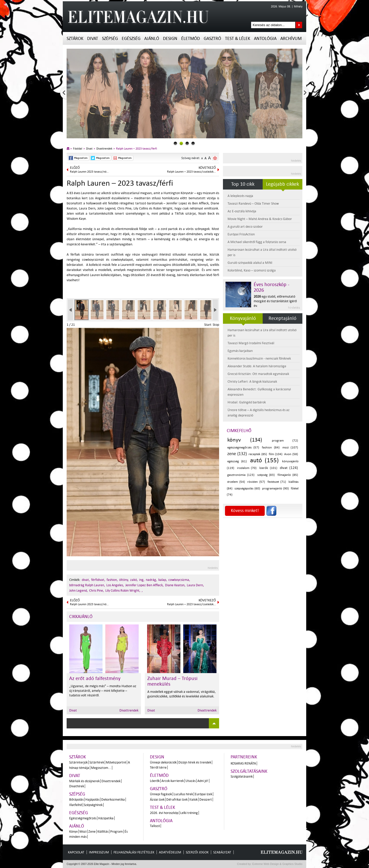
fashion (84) (271, 448)
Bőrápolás (76, 799)
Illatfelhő (76, 805)
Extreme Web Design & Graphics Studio (277, 864)
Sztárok (75, 39)
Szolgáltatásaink (249, 771)
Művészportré (116, 762)
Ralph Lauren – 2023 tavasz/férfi (137, 149)
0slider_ (175, 143)
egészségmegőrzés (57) (243, 448)
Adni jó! (203, 781)
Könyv (73, 832)
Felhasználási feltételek (134, 852)
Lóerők (155, 781)
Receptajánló (283, 318)
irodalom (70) (247, 468)
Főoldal (78, 149)
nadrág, (151, 580)
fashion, (112, 580)
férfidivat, (98, 580)
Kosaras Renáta (243, 763)
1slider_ (181, 143)
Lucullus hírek (183, 794)
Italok (193, 799)
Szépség (110, 39)
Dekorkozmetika (113, 799)
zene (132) (237, 454)
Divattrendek (104, 149)
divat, (86, 580)
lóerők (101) (268, 468)
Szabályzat (222, 852)
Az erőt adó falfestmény (95, 678)
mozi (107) (290, 448)
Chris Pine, (97, 590)
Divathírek (77, 786)
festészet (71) (277, 482)
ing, (142, 580)
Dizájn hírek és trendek (195, 762)
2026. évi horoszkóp (164, 813)
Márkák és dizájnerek (84, 781)
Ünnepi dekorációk (163, 762)
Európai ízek (203, 794)
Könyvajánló (243, 318)
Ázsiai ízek (157, 799)
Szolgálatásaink (242, 776)
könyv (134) (245, 440)
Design (170, 39)
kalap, (163, 580)
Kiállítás (103, 832)
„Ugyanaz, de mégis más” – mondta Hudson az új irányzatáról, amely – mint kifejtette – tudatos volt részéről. (103, 691)
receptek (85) (258, 454)
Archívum (291, 39)
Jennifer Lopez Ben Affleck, (145, 585)
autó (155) (265, 460)
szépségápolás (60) (247, 489)
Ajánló (152, 39)
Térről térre (158, 767)
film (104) (276, 454)
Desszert (206, 799)
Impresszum (99, 852)
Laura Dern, (195, 585)
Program (116, 832)
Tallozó (155, 826)
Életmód (191, 39)
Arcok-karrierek (173, 781)
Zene (92, 832)
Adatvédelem (170, 852)
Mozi (83, 832)
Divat (93, 39)
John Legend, (79, 590)
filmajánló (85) (288, 475)
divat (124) (289, 468)
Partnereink (244, 757)
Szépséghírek (93, 805)
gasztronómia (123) (241, 475)
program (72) (285, 441)
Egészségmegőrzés (83, 818)
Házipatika (106, 818)
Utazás (191, 781)
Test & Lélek (238, 39)
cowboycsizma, (179, 580)
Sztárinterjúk (78, 762)
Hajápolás (92, 799)
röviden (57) (256, 482)
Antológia (265, 39)
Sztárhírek (97, 762)
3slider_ (193, 143)
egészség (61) (237, 461)
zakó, (134, 580)
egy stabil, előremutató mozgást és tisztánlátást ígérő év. (275, 301)
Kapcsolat (76, 852)
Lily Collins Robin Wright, (123, 590)
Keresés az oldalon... (299, 25)
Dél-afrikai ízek (177, 799)
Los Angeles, (115, 585)
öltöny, (124, 580)
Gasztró (212, 39)
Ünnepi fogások (161, 794)
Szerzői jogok (197, 852)
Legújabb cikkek (283, 184)
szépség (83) (266, 475)
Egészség (131, 39)
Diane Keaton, (175, 585)
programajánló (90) (275, 489)
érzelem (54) (236, 482)
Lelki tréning (189, 813)
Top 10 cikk (243, 184)
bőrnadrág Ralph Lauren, (87, 585)
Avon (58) (291, 454)
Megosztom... (101, 768)
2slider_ (187, 143)
